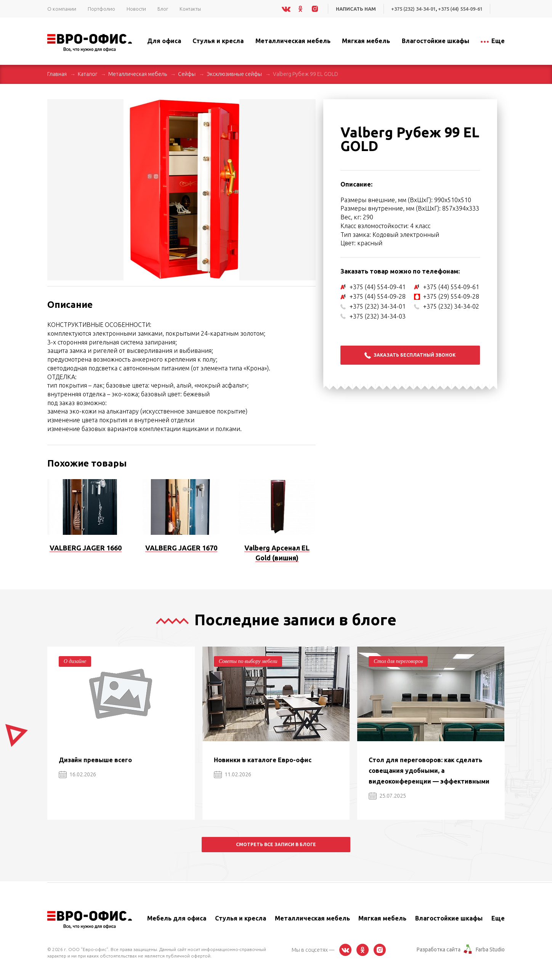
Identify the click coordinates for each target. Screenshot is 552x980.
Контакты (190, 9)
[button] (309, 106)
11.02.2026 (233, 774)
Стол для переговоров (399, 661)
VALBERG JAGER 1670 (181, 548)
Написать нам (354, 9)
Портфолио (101, 9)
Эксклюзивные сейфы (234, 74)
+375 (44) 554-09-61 (460, 9)
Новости (136, 9)
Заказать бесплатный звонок (410, 355)
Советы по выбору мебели (249, 661)
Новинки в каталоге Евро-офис (263, 760)
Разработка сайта (439, 949)
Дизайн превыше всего (95, 760)
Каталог (87, 74)
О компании (62, 9)
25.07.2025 (387, 796)
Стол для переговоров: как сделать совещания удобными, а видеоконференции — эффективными (429, 771)
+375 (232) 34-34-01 (412, 9)
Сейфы (187, 74)
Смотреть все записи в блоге (276, 844)
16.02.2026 (77, 774)
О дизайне (75, 661)
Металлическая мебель (138, 74)
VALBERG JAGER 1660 (86, 548)
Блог (163, 9)
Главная (57, 74)
